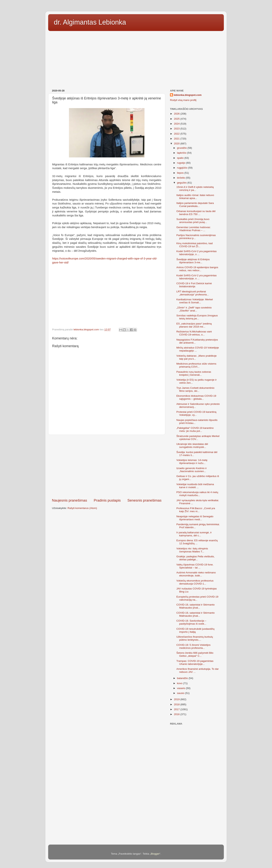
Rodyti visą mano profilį (183, 100)
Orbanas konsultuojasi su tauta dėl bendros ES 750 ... (196, 213)
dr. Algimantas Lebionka (90, 22)
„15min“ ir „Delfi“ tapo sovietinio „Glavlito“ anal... (194, 309)
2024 (177, 124)
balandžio (183, 678)
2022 (177, 134)
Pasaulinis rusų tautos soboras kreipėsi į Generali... (194, 373)
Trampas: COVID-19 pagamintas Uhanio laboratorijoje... (195, 662)
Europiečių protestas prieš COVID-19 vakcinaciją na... (197, 598)
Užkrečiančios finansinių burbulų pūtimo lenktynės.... (195, 638)
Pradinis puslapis (107, 500)
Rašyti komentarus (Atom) (82, 508)
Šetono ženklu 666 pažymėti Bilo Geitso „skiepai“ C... (195, 654)
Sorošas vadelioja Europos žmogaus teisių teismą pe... (197, 317)
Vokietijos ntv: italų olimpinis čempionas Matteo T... (192, 550)
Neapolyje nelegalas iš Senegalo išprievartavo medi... (195, 518)
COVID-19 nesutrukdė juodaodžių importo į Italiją (195, 630)
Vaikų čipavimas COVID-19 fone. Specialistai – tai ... (195, 566)
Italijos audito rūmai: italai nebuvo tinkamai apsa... (195, 197)
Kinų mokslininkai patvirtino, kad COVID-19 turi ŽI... (195, 245)
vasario (181, 688)
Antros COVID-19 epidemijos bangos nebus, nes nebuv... (197, 269)
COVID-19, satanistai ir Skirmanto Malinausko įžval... (196, 606)
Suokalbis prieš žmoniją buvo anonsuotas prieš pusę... (193, 221)
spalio (181, 158)
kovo (180, 683)
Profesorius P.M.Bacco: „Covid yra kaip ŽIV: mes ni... (196, 510)
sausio (181, 693)
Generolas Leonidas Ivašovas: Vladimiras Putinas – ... (194, 229)
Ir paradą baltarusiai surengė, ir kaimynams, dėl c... (194, 534)
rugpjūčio (183, 168)
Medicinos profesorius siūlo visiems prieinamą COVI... (196, 365)
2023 (177, 129)
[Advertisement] (136, 59)
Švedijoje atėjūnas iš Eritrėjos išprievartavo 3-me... (193, 261)
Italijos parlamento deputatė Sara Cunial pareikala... (195, 205)
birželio (181, 178)
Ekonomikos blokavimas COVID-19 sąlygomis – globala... (196, 397)
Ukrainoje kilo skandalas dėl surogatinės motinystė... (192, 446)
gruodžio (182, 148)
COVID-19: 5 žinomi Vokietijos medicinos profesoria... (194, 646)
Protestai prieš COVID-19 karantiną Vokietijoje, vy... (196, 413)
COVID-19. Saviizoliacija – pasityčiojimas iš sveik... (191, 622)
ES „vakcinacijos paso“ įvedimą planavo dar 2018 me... (194, 325)
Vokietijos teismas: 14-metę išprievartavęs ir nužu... (192, 462)
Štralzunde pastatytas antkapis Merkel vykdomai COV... (198, 438)
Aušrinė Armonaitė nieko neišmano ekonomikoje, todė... (196, 574)
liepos (181, 173)
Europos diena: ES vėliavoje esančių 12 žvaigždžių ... (197, 542)
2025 (177, 119)
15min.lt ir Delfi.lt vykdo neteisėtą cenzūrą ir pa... (195, 189)
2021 (177, 139)
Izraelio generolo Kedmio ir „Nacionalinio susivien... (192, 470)
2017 (177, 709)
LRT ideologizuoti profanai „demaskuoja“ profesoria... (193, 293)
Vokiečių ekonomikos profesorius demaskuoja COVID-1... (195, 582)
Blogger (155, 854)
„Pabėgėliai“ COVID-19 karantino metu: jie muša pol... (195, 429)
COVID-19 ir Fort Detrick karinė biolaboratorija (194, 285)
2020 (177, 144)
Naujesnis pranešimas (70, 500)
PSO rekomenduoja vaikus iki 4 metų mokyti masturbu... (197, 494)
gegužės (182, 183)
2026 (177, 114)
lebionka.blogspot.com (188, 95)
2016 (177, 714)
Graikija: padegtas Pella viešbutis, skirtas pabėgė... (196, 558)
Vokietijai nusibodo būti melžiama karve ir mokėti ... (195, 486)
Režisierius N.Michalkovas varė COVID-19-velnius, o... (194, 333)
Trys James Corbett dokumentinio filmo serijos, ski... (195, 389)
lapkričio (182, 153)
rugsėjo (182, 163)
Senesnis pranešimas (144, 500)
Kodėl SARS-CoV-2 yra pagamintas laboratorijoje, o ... (197, 253)
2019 (177, 699)
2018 (177, 704)
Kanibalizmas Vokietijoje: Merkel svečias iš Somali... (195, 301)
